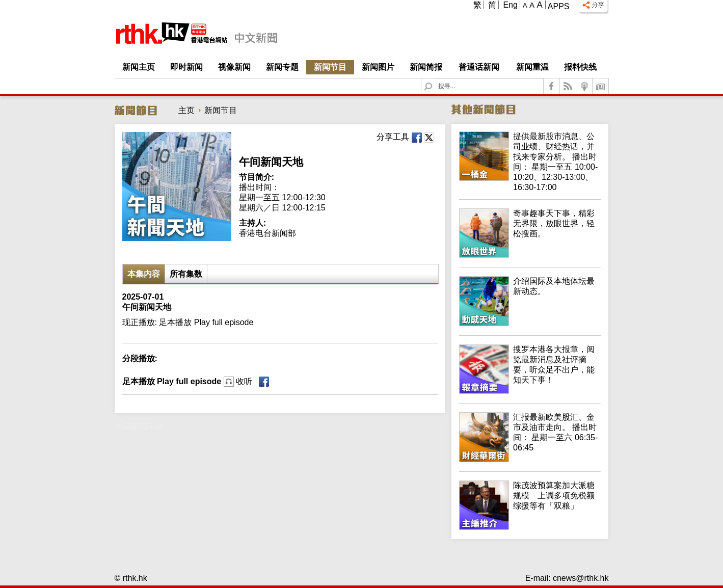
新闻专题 (282, 67)
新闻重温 (532, 67)
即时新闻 (186, 67)
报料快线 (580, 67)
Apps (559, 6)
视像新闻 (234, 67)
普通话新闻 (479, 67)
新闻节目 (330, 67)
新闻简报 (426, 67)
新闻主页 (139, 67)
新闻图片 (378, 67)
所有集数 (186, 274)
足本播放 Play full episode (188, 381)
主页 (186, 110)
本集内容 (144, 274)
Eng (510, 5)
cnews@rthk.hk (581, 578)
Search (434, 79)
